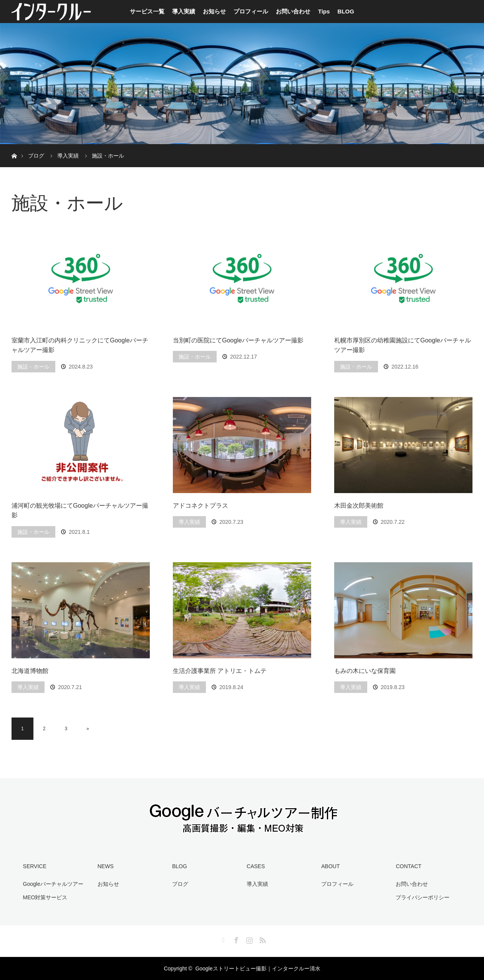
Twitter (222, 939)
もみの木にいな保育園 (365, 671)
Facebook (235, 939)
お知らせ (214, 11)
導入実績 (184, 11)
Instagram (249, 939)
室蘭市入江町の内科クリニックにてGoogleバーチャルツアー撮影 (80, 345)
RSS (262, 939)
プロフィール (251, 11)
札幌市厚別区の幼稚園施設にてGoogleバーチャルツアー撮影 (403, 345)
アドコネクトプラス (201, 506)
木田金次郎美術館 (359, 506)
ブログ (180, 884)
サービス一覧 (147, 11)
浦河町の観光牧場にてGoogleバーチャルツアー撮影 (80, 511)
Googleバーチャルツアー (53, 884)
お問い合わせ (293, 11)
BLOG (346, 11)
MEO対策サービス (45, 897)
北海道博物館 (30, 671)
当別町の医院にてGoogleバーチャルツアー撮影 (238, 340)
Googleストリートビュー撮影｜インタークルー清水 (258, 968)
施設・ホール (33, 367)
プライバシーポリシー (423, 897)
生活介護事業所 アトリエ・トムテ (220, 671)
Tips (324, 11)
